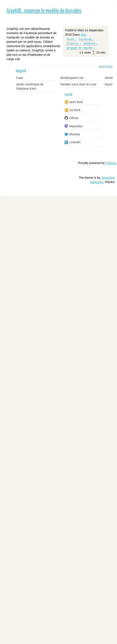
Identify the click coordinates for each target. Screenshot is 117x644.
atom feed (76, 102)
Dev (84, 35)
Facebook (85, 39)
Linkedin (75, 142)
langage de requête (80, 48)
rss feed (75, 110)
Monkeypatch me (72, 78)
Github (74, 118)
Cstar (20, 78)
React (71, 39)
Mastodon (76, 126)
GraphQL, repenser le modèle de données (44, 11)
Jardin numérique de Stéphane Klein (30, 86)
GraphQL (73, 43)
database (89, 43)
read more (106, 66)
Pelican (111, 163)
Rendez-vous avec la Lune (78, 84)
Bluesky (75, 134)
